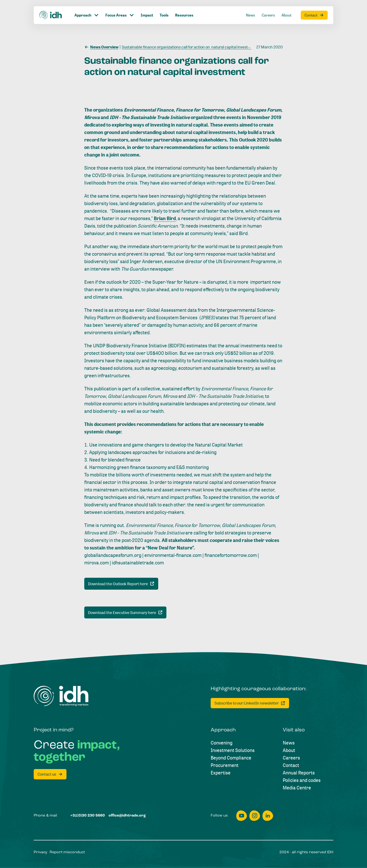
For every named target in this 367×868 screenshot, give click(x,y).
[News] (289, 743)
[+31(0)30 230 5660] (88, 816)
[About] (289, 750)
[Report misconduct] (67, 852)
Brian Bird (165, 218)
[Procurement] (225, 765)
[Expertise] (221, 773)
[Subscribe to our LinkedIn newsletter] (250, 703)
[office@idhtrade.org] (127, 816)
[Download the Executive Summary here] (125, 612)
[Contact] (291, 765)
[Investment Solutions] (233, 750)
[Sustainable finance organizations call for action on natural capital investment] (188, 47)
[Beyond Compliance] (231, 758)
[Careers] (291, 758)
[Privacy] (40, 852)
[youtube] (242, 816)
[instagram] (255, 816)
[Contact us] (50, 774)
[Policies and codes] (302, 780)
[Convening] (222, 743)
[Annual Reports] (299, 773)
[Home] (61, 696)
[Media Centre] (297, 788)
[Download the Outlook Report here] (121, 584)
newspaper (151, 269)
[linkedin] (268, 816)
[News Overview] (101, 47)
